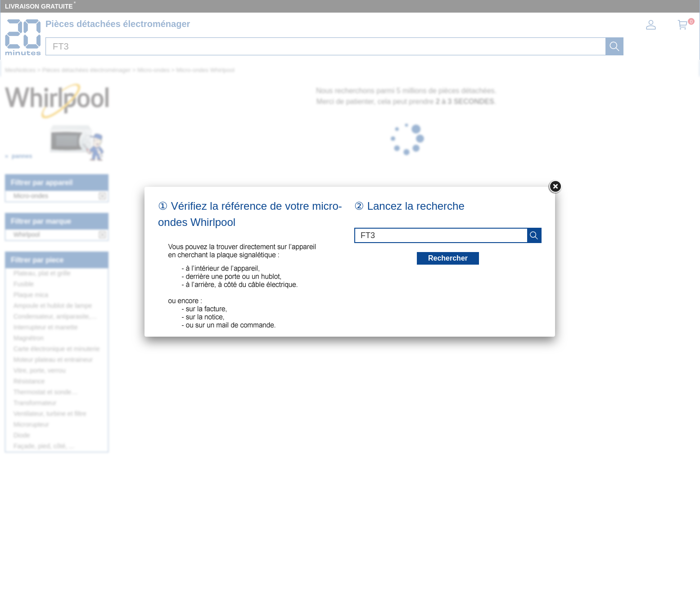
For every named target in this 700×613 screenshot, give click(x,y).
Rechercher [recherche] (448, 258)
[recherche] (534, 235)
